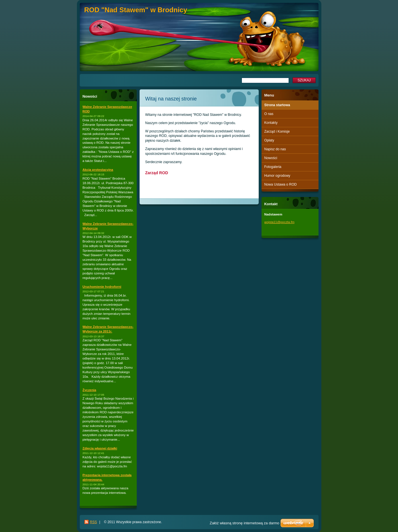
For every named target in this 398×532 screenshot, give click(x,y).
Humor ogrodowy (277, 176)
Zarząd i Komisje (277, 132)
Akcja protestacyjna (98, 170)
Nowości (271, 158)
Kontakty (271, 123)
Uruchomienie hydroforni (102, 287)
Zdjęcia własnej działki (100, 448)
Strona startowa (277, 105)
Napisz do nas (275, 149)
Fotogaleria (273, 167)
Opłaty (269, 140)
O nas (269, 114)
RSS (94, 522)
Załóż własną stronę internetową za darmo (244, 523)
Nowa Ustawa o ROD (281, 184)
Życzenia (89, 390)
